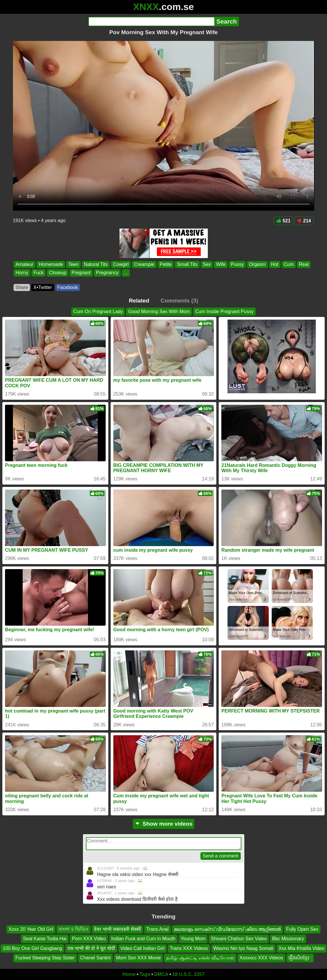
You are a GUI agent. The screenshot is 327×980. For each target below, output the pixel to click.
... (126, 273)
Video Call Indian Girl (142, 948)
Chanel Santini (95, 958)
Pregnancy (107, 273)
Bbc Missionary (288, 939)
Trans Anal (157, 929)
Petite (166, 264)
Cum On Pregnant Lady (98, 311)
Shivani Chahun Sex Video (239, 939)
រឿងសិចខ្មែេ (300, 958)
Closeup (58, 273)
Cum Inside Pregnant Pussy (224, 311)
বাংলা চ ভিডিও (74, 929)
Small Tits (187, 264)
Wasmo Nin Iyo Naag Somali (243, 948)
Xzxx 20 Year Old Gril (31, 929)
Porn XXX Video (89, 939)
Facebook (68, 287)
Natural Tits (96, 264)
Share (22, 287)
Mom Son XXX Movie (138, 958)
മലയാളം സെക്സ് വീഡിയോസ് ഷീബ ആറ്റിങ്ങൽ (228, 929)
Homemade (51, 264)
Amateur (24, 264)
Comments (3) (179, 301)
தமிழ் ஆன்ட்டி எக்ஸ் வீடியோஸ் (200, 958)
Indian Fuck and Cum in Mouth (143, 939)
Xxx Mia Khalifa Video (302, 948)
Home (129, 974)
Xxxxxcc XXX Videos (261, 958)
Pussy (237, 264)
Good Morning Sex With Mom (159, 311)
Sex (207, 264)
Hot (274, 264)
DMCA (161, 974)
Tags (145, 974)
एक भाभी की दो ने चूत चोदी (91, 948)
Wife (221, 264)
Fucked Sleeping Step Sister (45, 958)
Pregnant (81, 273)
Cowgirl (121, 264)
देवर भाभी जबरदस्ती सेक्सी (117, 929)
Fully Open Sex (302, 929)
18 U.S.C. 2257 (189, 974)
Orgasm (257, 264)
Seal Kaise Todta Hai (45, 939)
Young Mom (193, 939)
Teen (73, 264)
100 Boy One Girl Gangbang (32, 948)
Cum (288, 264)
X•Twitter (43, 287)
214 (304, 221)
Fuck (38, 273)
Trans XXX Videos (189, 948)
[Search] (151, 22)
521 (283, 221)
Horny (22, 273)
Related (139, 301)
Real (304, 264)
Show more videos (163, 824)
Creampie (144, 264)
